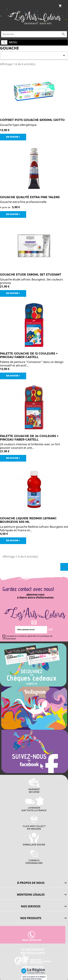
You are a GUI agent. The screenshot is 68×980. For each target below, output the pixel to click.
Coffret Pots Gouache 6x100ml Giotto (32, 120)
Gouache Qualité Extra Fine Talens (30, 197)
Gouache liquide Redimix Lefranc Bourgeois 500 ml (28, 520)
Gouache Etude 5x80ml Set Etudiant (31, 275)
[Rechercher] (34, 34)
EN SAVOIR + (13, 137)
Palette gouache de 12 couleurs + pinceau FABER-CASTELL (29, 355)
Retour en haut (64, 567)
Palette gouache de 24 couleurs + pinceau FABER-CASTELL (29, 438)
